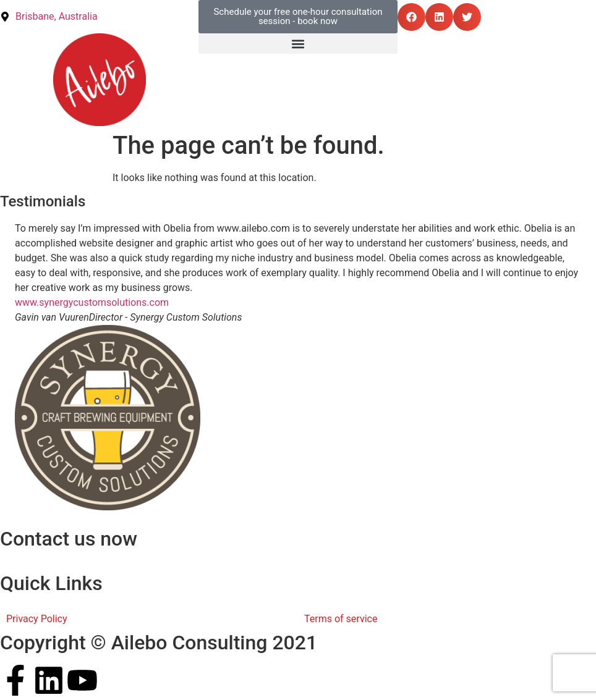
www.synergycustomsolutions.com (92, 302)
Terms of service (341, 619)
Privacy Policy (37, 619)
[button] (411, 17)
